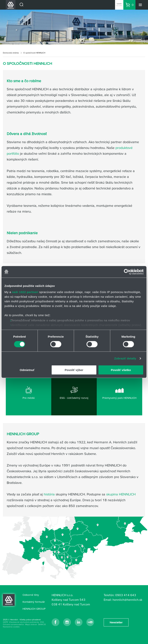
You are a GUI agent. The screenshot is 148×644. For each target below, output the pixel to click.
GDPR (5, 622)
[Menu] (140, 5)
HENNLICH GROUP (34, 609)
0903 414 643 (126, 595)
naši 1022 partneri (25, 292)
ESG (42, 622)
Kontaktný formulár (34, 602)
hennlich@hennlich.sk (127, 600)
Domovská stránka (11, 53)
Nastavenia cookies (11, 627)
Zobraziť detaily (125, 358)
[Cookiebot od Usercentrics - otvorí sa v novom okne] (127, 272)
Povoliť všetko (121, 370)
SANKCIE (42, 624)
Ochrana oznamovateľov (13, 624)
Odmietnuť (27, 370)
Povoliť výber (74, 370)
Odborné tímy (31, 595)
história (49, 494)
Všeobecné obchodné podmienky (24, 622)
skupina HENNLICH (121, 494)
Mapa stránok (31, 624)
